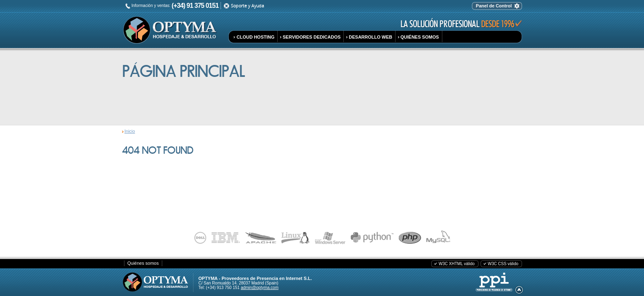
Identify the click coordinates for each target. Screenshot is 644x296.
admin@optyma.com (260, 288)
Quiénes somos (143, 263)
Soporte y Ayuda (247, 6)
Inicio (130, 131)
